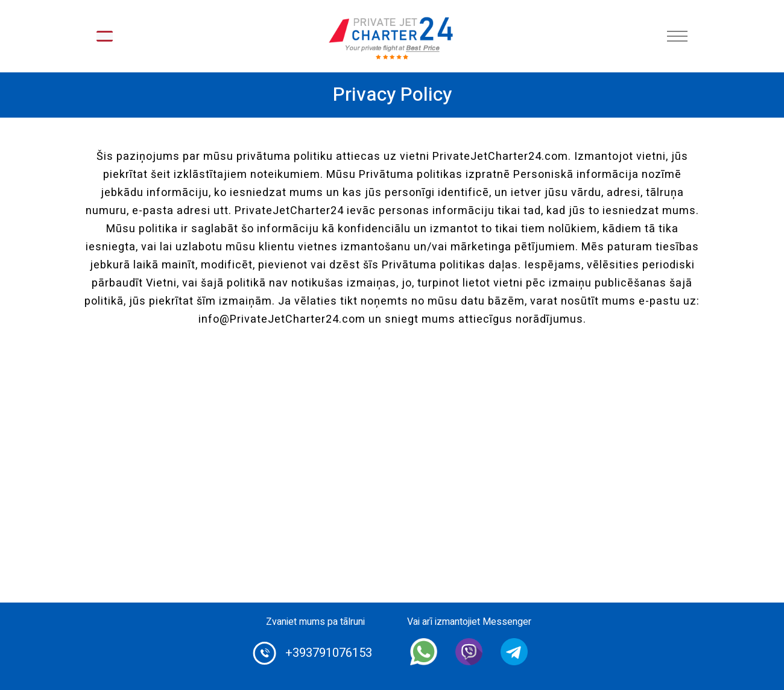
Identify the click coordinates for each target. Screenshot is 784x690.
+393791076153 (329, 653)
